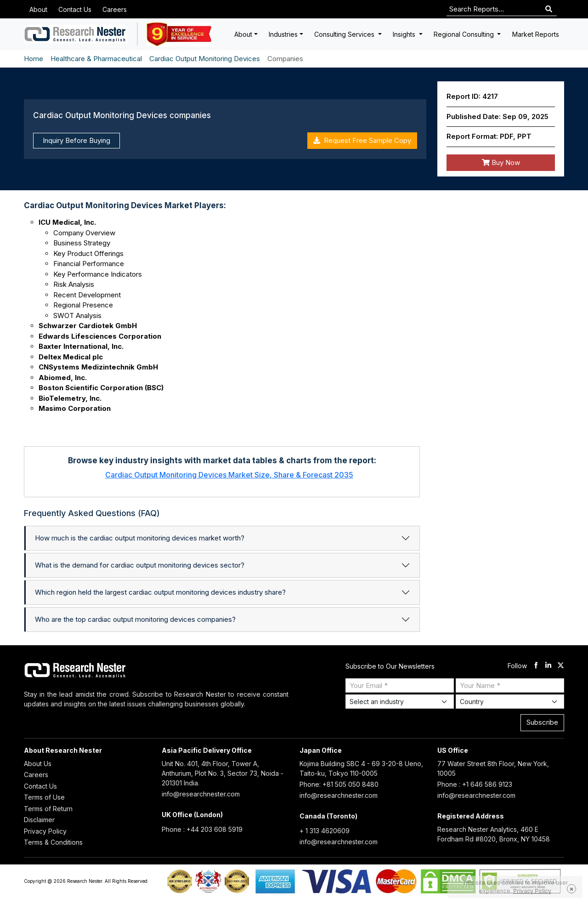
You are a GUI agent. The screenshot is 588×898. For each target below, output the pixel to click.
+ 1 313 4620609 (325, 831)
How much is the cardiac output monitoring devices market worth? (140, 538)
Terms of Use (44, 797)
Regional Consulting (465, 34)
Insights (405, 34)
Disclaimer (39, 820)
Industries (283, 34)
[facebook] (536, 666)
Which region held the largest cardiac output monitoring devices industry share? (160, 592)
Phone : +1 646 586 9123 (475, 784)
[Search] (549, 9)
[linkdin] (548, 666)
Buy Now (501, 162)
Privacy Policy (45, 831)
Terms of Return (48, 809)
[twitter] (561, 666)
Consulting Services (345, 34)
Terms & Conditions (53, 842)
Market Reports (536, 34)
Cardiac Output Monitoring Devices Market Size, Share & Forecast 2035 (229, 475)
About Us (38, 764)
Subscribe (542, 722)
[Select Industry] (400, 702)
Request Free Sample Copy (362, 140)
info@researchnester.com (201, 794)
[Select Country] (510, 702)
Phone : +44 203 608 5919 (202, 829)
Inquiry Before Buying (76, 140)
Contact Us (75, 9)
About (38, 9)
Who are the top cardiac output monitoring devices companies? (135, 619)
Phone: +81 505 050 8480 (339, 784)
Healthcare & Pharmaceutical (96, 59)
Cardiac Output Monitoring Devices (205, 59)
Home (34, 59)
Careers (115, 9)
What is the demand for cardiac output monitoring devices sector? (140, 565)
